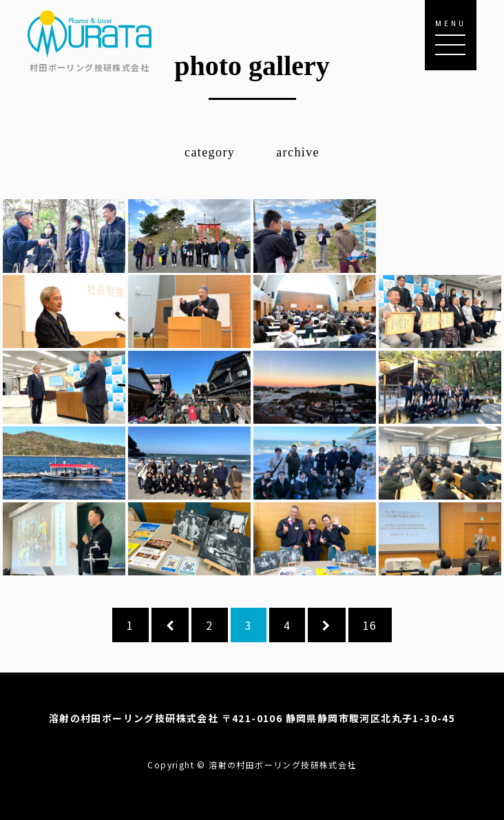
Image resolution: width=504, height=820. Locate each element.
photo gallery (252, 66)
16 (370, 625)
